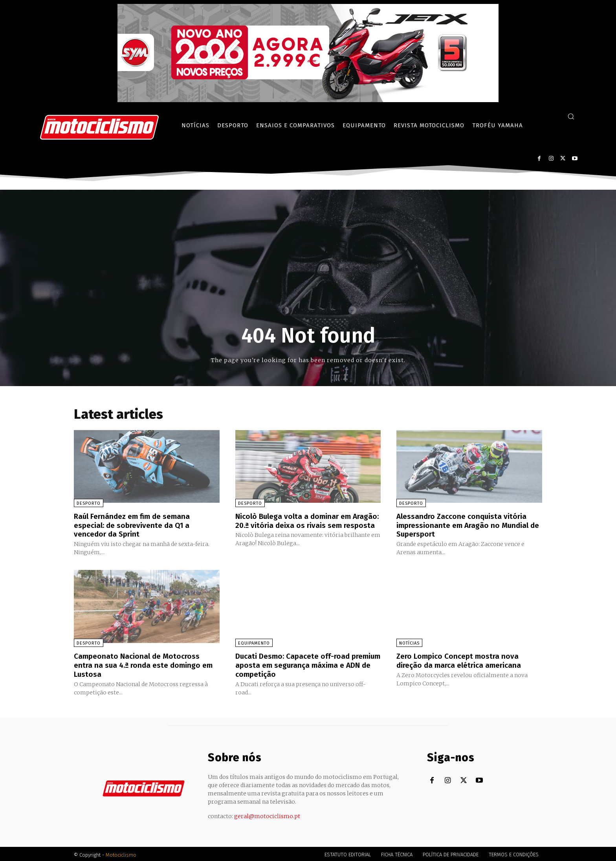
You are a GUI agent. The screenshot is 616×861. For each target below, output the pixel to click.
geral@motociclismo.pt (267, 814)
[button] (571, 116)
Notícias (409, 642)
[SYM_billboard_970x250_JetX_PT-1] (308, 100)
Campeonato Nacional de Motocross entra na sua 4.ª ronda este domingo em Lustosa (146, 664)
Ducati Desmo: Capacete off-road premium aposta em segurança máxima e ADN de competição (306, 664)
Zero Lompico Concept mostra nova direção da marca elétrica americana (462, 659)
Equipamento (254, 642)
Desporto (89, 503)
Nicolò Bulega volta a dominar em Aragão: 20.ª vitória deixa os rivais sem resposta (305, 525)
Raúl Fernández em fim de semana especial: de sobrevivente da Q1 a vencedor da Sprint (136, 525)
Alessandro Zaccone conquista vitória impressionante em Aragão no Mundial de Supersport (465, 525)
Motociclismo (121, 853)
